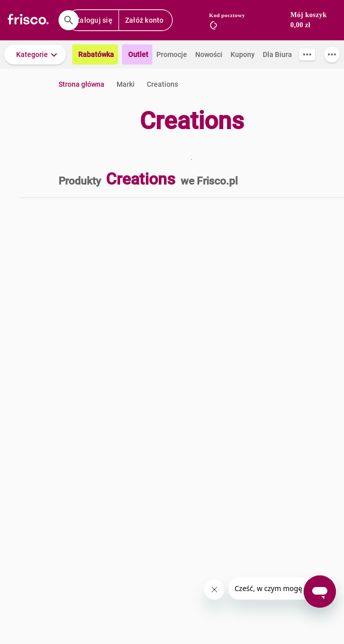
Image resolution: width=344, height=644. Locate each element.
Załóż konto (145, 20)
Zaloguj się (94, 20)
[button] (35, 54)
